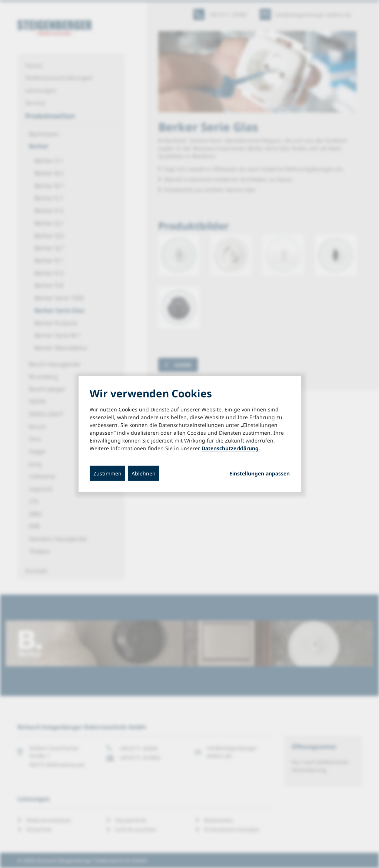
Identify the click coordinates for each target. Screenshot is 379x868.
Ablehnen (144, 473)
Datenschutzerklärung (230, 448)
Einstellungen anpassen (260, 473)
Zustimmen (107, 473)
